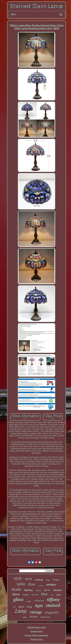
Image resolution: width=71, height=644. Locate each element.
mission (57, 590)
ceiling (29, 601)
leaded (38, 590)
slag (52, 595)
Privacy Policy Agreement (36, 635)
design (48, 580)
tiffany (53, 599)
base (16, 594)
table (21, 584)
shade (16, 589)
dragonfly (52, 612)
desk (28, 579)
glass (18, 599)
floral (47, 590)
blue (44, 594)
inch (59, 595)
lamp (20, 611)
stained (53, 605)
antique (51, 584)
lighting (28, 590)
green (21, 607)
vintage (36, 612)
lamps (26, 595)
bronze (34, 617)
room (25, 617)
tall (14, 607)
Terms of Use (36, 639)
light (39, 606)
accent (35, 595)
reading (39, 580)
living (30, 607)
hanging (56, 580)
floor (32, 584)
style (18, 578)
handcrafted (45, 617)
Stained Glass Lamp (37, 627)
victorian (39, 600)
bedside (41, 585)
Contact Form (37, 631)
